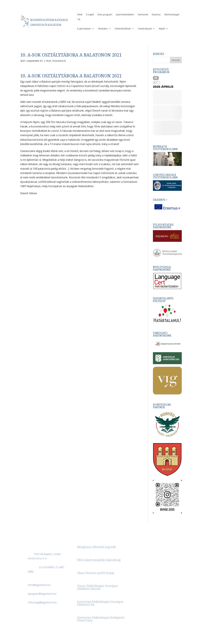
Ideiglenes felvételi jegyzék (96, 547)
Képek (162, 29)
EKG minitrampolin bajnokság (99, 560)
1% (79, 20)
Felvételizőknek (123, 29)
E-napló (90, 15)
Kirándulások (59, 61)
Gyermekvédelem (125, 15)
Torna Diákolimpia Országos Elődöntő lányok (98, 587)
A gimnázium (84, 29)
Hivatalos (103, 29)
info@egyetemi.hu (39, 585)
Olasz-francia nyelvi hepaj (96, 573)
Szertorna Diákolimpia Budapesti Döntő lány (101, 619)
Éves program (105, 15)
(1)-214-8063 (46, 567)
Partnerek (143, 15)
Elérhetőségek (172, 15)
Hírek (80, 15)
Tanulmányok (145, 29)
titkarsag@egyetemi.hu (42, 602)
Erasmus (156, 15)
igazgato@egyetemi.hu (42, 594)
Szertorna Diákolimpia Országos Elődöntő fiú (100, 603)
